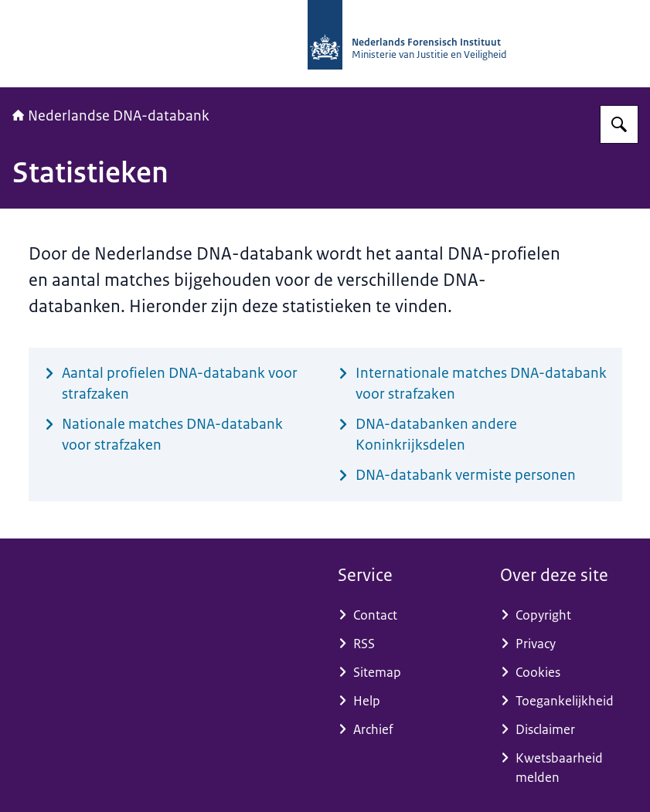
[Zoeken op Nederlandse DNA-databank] (619, 124)
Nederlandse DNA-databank (111, 116)
